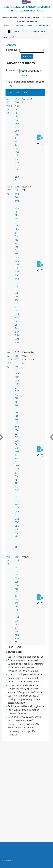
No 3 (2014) (9, 190)
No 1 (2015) (9, 560)
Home (4, 37)
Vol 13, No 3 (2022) (9, 106)
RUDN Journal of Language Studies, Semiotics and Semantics (26, 14)
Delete (24, 75)
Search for (12, 50)
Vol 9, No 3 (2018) (9, 359)
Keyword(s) (12, 70)
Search (11, 37)
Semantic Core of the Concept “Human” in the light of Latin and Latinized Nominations (17, 599)
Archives (39, 32)
